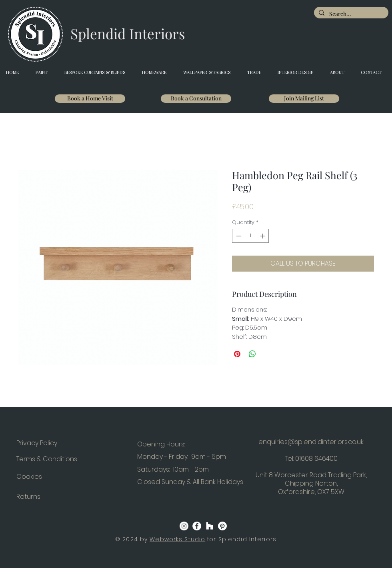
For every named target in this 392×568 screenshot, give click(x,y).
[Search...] (350, 14)
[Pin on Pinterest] (237, 354)
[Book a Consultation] (196, 99)
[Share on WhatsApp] (252, 354)
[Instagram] (184, 526)
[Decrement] (238, 236)
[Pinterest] (222, 526)
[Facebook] (197, 526)
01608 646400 (316, 459)
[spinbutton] (251, 236)
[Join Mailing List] (304, 99)
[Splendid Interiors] (128, 34)
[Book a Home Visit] (90, 99)
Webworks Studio (177, 539)
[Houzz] (210, 526)
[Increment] (263, 236)
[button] (306, 15)
